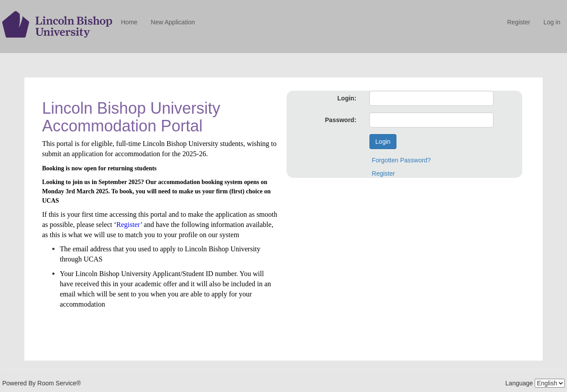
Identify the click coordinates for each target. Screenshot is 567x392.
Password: (341, 120)
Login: (347, 98)
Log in (552, 22)
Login (383, 142)
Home (129, 22)
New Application (173, 22)
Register (519, 22)
